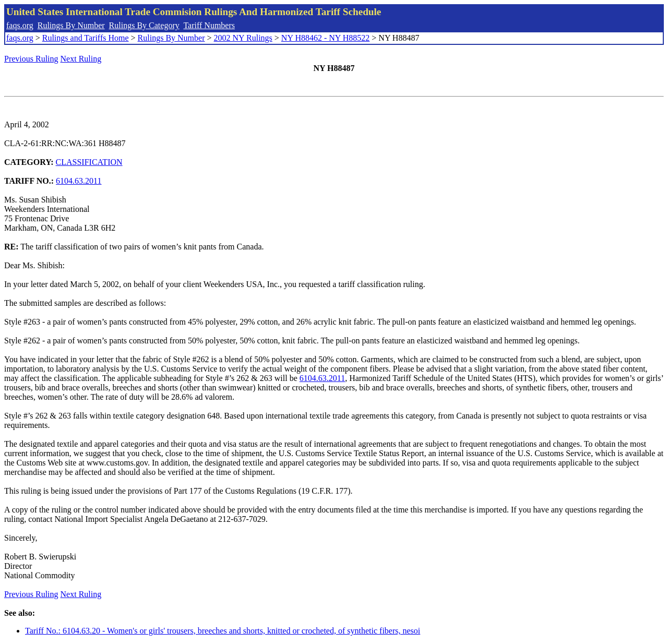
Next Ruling (81, 59)
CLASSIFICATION (89, 162)
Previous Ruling (31, 59)
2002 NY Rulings (243, 38)
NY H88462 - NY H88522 (325, 38)
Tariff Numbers (209, 25)
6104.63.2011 (79, 181)
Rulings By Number (71, 25)
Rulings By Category (144, 25)
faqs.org (20, 25)
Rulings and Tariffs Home (86, 38)
